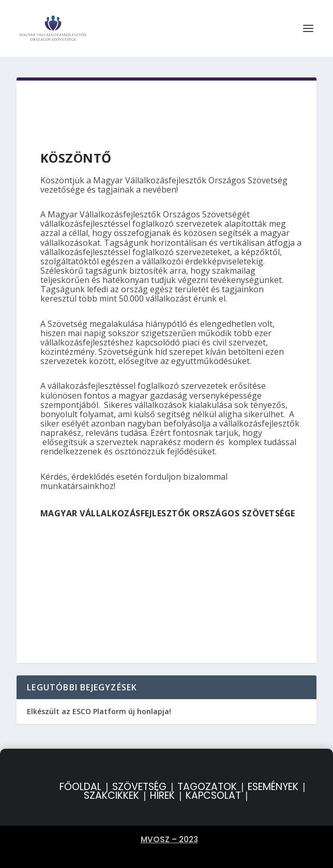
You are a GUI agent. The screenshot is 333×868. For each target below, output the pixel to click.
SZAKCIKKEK (111, 795)
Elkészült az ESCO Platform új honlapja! (99, 711)
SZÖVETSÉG (139, 787)
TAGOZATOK (207, 787)
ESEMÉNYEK (273, 787)
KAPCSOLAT (213, 795)
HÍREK (162, 795)
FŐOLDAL (80, 787)
